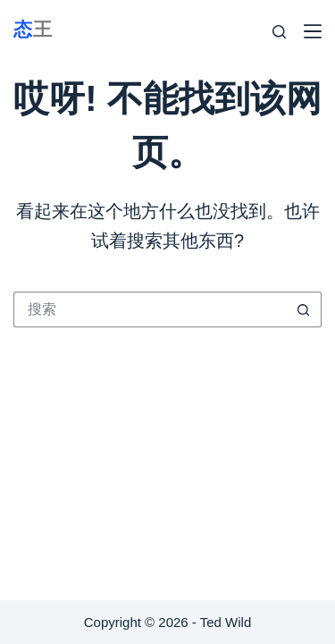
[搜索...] (150, 309)
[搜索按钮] (304, 309)
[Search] (279, 32)
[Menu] (313, 31)
